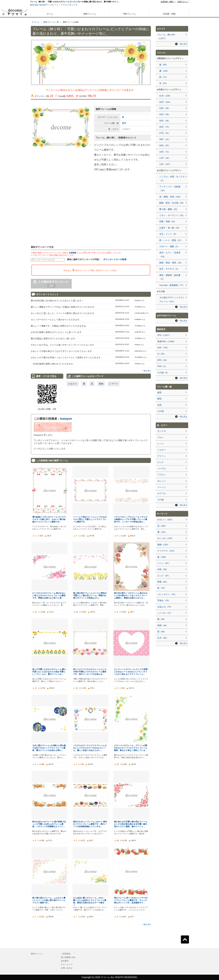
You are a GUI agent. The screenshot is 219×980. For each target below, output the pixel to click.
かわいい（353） (165, 520)
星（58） (162, 632)
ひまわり (73, 384)
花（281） (162, 526)
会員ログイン (183, 2)
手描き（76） (164, 600)
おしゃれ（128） (165, 538)
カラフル (162, 493)
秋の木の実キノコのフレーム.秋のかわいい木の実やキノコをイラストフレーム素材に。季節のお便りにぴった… (131, 595)
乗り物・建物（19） (169, 209)
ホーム (50, 14)
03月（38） (165, 108)
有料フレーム (129, 14)
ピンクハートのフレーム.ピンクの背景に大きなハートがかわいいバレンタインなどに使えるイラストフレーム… (131, 672)
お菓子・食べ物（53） (170, 228)
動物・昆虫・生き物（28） (172, 203)
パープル (162, 469)
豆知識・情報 (169, 14)
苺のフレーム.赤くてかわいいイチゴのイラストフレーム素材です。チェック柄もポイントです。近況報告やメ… (131, 900)
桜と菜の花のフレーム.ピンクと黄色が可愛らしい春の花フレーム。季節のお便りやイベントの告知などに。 (90, 595)
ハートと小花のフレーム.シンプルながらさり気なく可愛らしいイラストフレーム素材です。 (90, 519)
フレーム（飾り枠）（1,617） (167, 36)
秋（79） (162, 588)
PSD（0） (162, 366)
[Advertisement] (15, 116)
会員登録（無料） (168, 2)
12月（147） (165, 164)
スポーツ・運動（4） (169, 246)
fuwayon (66, 419)
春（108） (162, 557)
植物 (101, 384)
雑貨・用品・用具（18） (171, 263)
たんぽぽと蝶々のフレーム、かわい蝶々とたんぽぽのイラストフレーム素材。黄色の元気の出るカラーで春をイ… (90, 901)
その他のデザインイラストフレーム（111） (172, 299)
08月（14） (165, 139)
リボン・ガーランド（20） (172, 215)
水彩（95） (163, 569)
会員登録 (73, 253)
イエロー (126, 129)
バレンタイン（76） (167, 594)
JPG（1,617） (164, 335)
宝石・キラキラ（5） (169, 269)
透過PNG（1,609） (167, 341)
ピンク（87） (164, 576)
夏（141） (162, 532)
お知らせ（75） (165, 607)
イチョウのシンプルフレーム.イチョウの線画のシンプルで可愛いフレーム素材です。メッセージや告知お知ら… (131, 519)
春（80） (164, 65)
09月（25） (165, 145)
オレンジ (162, 481)
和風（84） (163, 582)
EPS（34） (163, 360)
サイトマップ (67, 964)
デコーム (36, 22)
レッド (161, 444)
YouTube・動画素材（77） (172, 285)
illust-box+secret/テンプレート (44, 5)
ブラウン (162, 475)
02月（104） (165, 102)
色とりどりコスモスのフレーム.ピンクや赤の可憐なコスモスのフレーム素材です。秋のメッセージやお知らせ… (90, 672)
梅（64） (162, 619)
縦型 (159, 393)
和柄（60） (163, 625)
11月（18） (165, 158)
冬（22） (164, 83)
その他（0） (163, 373)
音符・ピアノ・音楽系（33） (170, 254)
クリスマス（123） (167, 551)
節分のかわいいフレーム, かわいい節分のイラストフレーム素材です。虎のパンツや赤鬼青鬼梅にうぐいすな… (90, 824)
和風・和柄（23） (168, 221)
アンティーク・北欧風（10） (170, 189)
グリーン (162, 456)
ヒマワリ (114, 384)
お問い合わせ (67, 968)
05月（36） (165, 121)
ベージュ (162, 487)
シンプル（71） (165, 613)
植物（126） (163, 545)
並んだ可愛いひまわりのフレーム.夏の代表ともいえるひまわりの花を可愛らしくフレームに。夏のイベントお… (49, 672)
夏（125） (164, 71)
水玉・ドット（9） (168, 234)
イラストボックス (69, 5)
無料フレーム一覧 (51, 22)
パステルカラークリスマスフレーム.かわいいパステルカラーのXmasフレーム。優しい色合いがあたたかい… (90, 748)
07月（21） (165, 133)
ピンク (161, 462)
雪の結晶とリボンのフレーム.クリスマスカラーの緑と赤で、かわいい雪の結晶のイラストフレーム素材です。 (49, 519)
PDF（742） (163, 348)
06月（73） (165, 127)
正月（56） (163, 638)
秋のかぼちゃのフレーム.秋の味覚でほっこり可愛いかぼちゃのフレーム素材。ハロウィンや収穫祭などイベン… (49, 824)
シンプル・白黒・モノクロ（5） (172, 178)
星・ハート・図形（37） (171, 240)
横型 (124, 123)
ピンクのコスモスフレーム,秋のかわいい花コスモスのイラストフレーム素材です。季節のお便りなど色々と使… (49, 595)
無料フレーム (90, 14)
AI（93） (162, 354)
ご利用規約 (66, 954)
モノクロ (162, 431)
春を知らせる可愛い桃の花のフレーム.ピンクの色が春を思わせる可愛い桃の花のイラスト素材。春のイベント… (131, 824)
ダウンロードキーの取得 (115, 259)
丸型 (159, 405)
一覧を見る (146, 371)
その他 (161, 411)
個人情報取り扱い (69, 957)
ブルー (161, 437)
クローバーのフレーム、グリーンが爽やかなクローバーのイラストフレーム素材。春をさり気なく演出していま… (131, 748)
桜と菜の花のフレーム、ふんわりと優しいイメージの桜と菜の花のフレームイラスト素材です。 (49, 900)
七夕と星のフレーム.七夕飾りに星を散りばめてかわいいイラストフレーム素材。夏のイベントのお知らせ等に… (49, 748)
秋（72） (164, 77)
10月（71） (165, 152)
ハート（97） (164, 563)
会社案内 (65, 961)
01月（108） (165, 96)
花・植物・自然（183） (171, 197)
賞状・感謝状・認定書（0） (170, 277)
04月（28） (165, 114)
